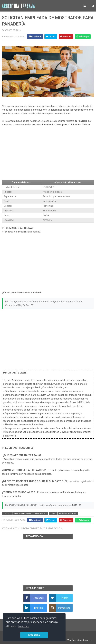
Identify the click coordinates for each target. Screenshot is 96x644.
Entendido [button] (34, 635)
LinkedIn (75, 125)
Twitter (86, 125)
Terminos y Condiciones (79, 640)
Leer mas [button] (24, 626)
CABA (53, 514)
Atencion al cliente (23, 514)
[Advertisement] (48, 153)
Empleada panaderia (68, 514)
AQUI (75, 505)
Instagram (62, 125)
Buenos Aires (41, 514)
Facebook (48, 125)
